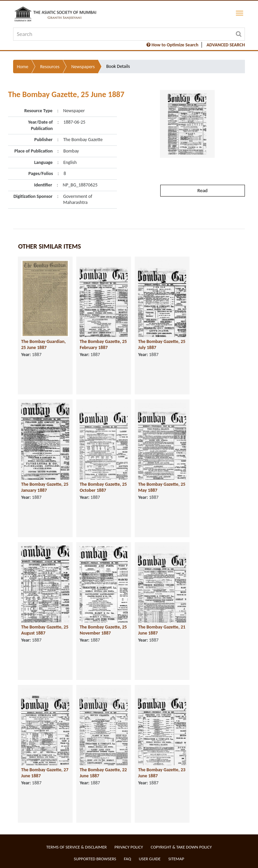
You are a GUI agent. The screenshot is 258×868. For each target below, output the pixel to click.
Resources (50, 67)
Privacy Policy (129, 847)
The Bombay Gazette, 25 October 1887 (103, 487)
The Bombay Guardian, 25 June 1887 (44, 345)
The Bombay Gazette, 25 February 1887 (103, 345)
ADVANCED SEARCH (226, 45)
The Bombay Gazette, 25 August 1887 (45, 630)
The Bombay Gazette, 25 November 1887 (103, 630)
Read (203, 190)
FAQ (127, 859)
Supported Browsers (95, 859)
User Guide (150, 859)
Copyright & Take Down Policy (181, 847)
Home (23, 67)
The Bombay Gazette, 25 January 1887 (45, 487)
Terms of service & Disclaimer (77, 847)
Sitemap (176, 859)
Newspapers (83, 67)
